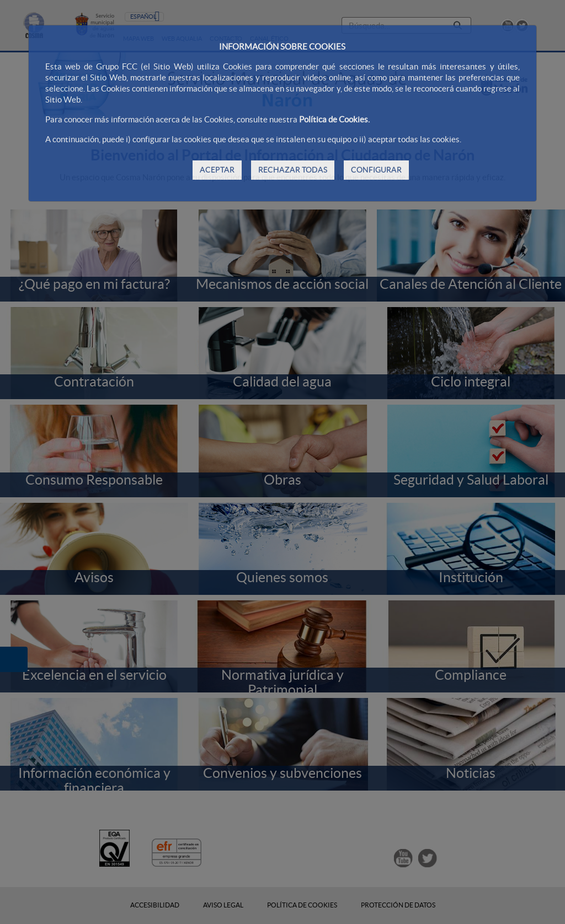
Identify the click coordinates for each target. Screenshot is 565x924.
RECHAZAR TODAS (293, 170)
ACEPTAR (217, 170)
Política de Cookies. (334, 119)
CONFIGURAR (376, 170)
